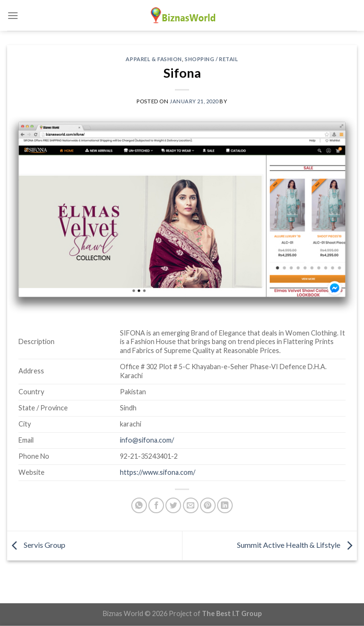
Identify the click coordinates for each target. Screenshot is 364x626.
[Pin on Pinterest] (208, 505)
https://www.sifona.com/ (158, 472)
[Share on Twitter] (173, 505)
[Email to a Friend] (191, 505)
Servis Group (36, 545)
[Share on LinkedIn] (225, 505)
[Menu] (13, 15)
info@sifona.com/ (147, 440)
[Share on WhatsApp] (139, 505)
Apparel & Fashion (154, 59)
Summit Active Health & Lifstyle (297, 545)
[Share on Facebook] (156, 505)
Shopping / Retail (212, 59)
